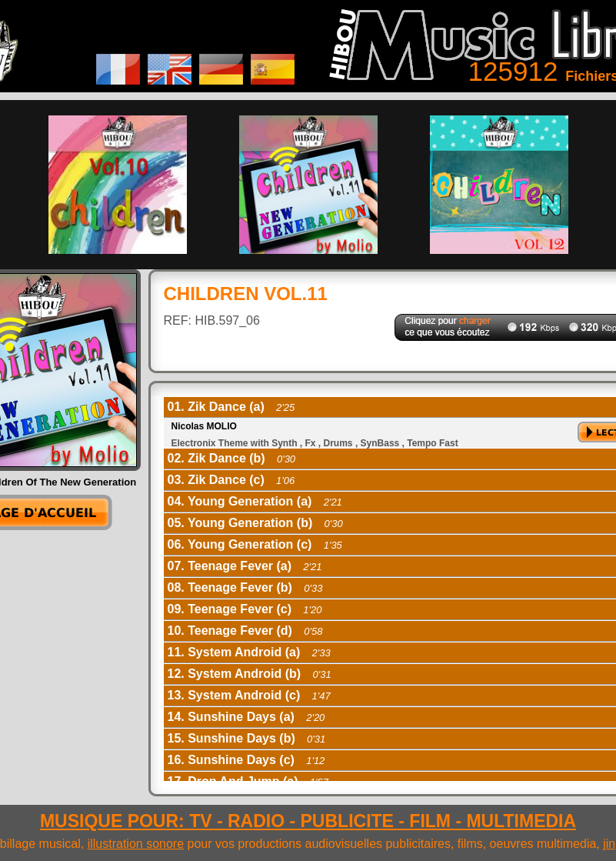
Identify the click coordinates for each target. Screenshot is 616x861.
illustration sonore (136, 844)
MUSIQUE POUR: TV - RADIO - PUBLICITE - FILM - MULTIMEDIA (308, 821)
